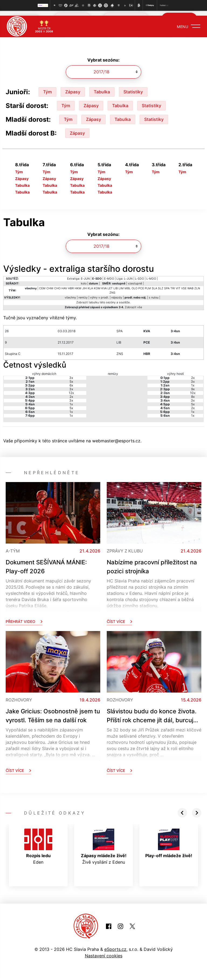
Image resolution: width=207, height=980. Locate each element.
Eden (38, 842)
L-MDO (151, 274)
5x (71, 377)
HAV (64, 284)
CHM (50, 284)
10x (193, 388)
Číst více (119, 617)
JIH (84, 284)
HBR (71, 284)
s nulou (154, 293)
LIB (116, 284)
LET (110, 284)
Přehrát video (24, 617)
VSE (184, 284)
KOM (97, 284)
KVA (104, 284)
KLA (90, 284)
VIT (178, 284)
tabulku (94, 298)
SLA (154, 284)
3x (71, 373)
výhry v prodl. (99, 293)
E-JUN (85, 274)
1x (71, 399)
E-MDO (109, 274)
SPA (167, 284)
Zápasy (73, 87)
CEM (42, 284)
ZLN (197, 284)
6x (71, 380)
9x (193, 384)
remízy (83, 293)
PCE (141, 284)
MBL (128, 284)
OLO (134, 284)
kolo (84, 279)
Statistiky (133, 87)
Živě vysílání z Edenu (104, 842)
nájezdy (117, 293)
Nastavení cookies (104, 951)
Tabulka (102, 87)
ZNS (112, 288)
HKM (78, 284)
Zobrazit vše (133, 302)
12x (71, 388)
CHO (57, 284)
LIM (121, 284)
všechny (70, 293)
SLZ (161, 284)
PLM (148, 284)
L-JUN (128, 274)
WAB (190, 284)
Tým (47, 87)
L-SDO (139, 274)
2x (71, 392)
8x (193, 392)
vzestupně (135, 279)
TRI (173, 284)
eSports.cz (115, 944)
